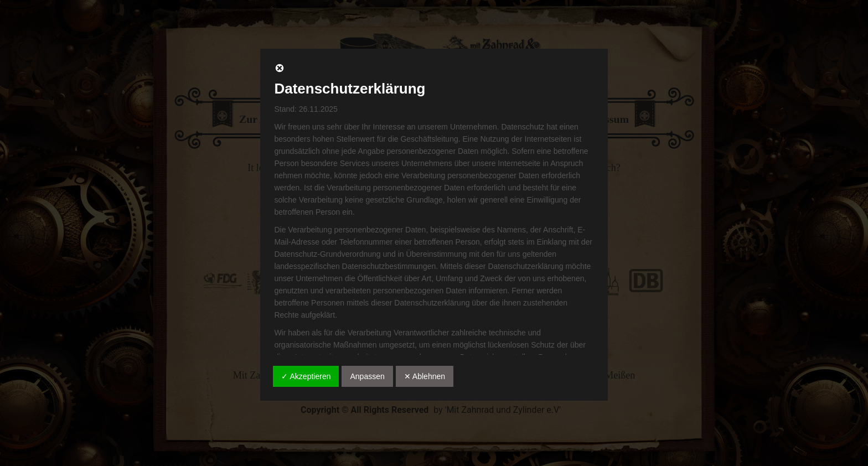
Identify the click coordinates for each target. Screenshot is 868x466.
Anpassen (367, 376)
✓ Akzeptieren (306, 376)
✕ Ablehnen (425, 376)
